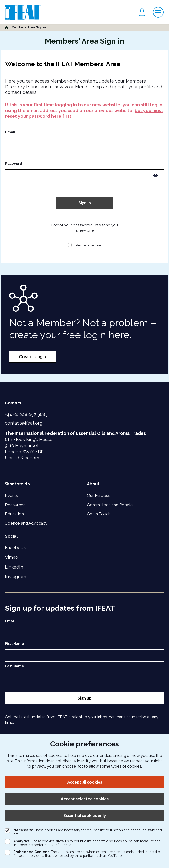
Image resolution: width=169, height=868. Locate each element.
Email (10, 132)
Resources (15, 505)
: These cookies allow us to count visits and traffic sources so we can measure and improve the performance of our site (83, 843)
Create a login (32, 356)
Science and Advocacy (26, 523)
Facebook (15, 548)
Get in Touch (99, 514)
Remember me (88, 245)
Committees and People (110, 505)
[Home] (7, 27)
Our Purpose (99, 495)
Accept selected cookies (85, 799)
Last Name (14, 666)
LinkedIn (14, 567)
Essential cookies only (85, 815)
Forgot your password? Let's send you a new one (85, 228)
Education (14, 514)
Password (14, 164)
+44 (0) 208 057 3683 (26, 414)
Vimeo (12, 557)
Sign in (85, 203)
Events (11, 495)
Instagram (15, 577)
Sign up (85, 698)
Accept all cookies (85, 782)
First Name (14, 644)
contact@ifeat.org (24, 423)
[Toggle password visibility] (155, 175)
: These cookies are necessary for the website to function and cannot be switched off (83, 832)
